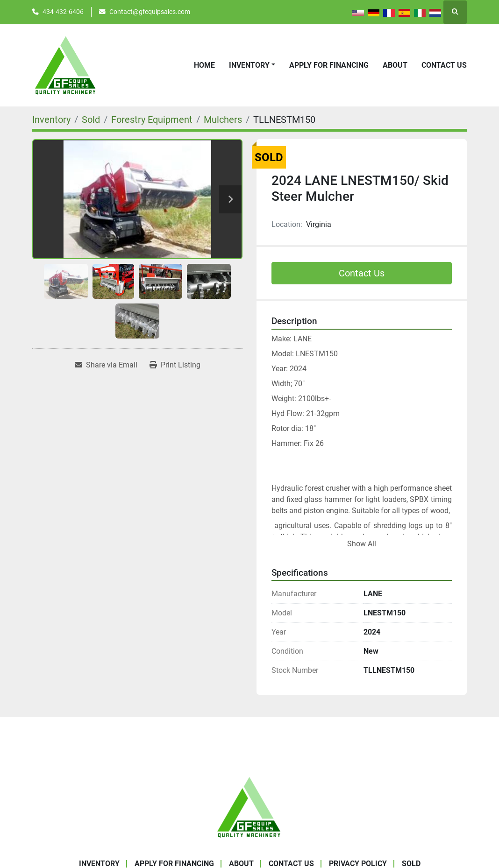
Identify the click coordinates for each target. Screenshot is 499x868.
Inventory (249, 65)
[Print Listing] (175, 365)
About (395, 65)
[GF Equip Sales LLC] (249, 807)
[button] (252, 65)
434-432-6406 (63, 12)
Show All (362, 544)
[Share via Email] (106, 365)
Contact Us (444, 65)
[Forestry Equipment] (152, 120)
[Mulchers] (223, 120)
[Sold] (91, 120)
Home (204, 65)
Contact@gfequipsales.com (150, 12)
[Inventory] (51, 120)
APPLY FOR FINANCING (329, 65)
